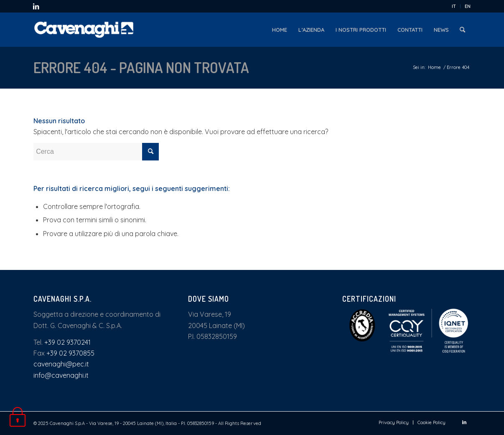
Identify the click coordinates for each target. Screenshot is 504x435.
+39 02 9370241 (67, 342)
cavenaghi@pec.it (61, 364)
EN (468, 6)
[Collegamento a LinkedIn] (36, 6)
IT (454, 6)
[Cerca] (462, 30)
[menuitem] (454, 6)
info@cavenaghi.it (61, 375)
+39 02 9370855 (70, 353)
